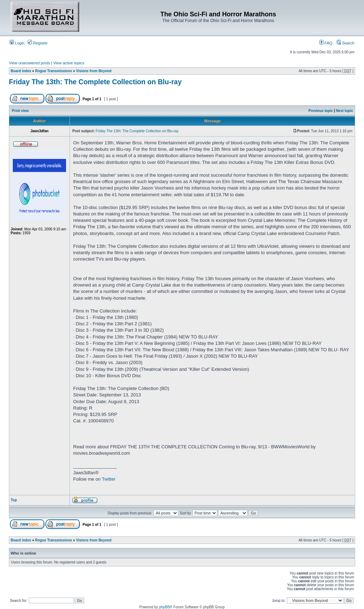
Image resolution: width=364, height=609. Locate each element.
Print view (20, 111)
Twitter (109, 479)
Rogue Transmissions (54, 71)
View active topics (69, 63)
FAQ (326, 43)
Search (346, 43)
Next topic (344, 111)
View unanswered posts (29, 63)
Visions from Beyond (94, 71)
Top (14, 500)
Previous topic (321, 111)
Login (17, 43)
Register (38, 43)
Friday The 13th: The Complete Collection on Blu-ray (95, 82)
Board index (21, 71)
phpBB (164, 607)
